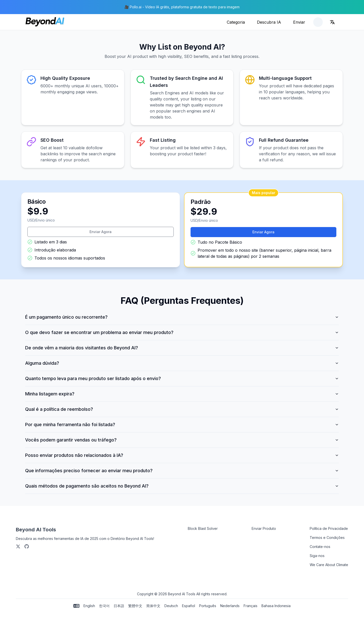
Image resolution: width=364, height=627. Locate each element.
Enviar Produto (264, 528)
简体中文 (153, 606)
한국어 (104, 606)
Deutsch (171, 606)
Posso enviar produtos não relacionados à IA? (182, 455)
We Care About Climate (329, 565)
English (89, 606)
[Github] (27, 546)
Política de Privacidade (329, 528)
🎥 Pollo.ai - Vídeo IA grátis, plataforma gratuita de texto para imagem (182, 7)
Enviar (299, 22)
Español (189, 606)
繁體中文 (135, 606)
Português (208, 606)
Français (251, 606)
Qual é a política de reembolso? (182, 409)
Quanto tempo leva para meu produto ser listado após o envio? (182, 378)
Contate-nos (320, 547)
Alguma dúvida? (182, 363)
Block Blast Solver (203, 528)
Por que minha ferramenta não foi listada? (182, 425)
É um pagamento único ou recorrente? (182, 317)
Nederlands (230, 606)
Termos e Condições (327, 538)
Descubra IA (269, 22)
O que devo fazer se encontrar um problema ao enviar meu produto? (182, 332)
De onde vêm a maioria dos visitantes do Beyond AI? (182, 348)
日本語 (119, 606)
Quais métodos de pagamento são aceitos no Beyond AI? (182, 486)
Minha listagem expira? (182, 394)
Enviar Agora (101, 232)
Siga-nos (317, 556)
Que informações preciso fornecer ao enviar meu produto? (182, 471)
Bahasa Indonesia (276, 606)
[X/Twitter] (18, 546)
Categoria (236, 22)
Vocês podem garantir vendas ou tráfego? (182, 440)
